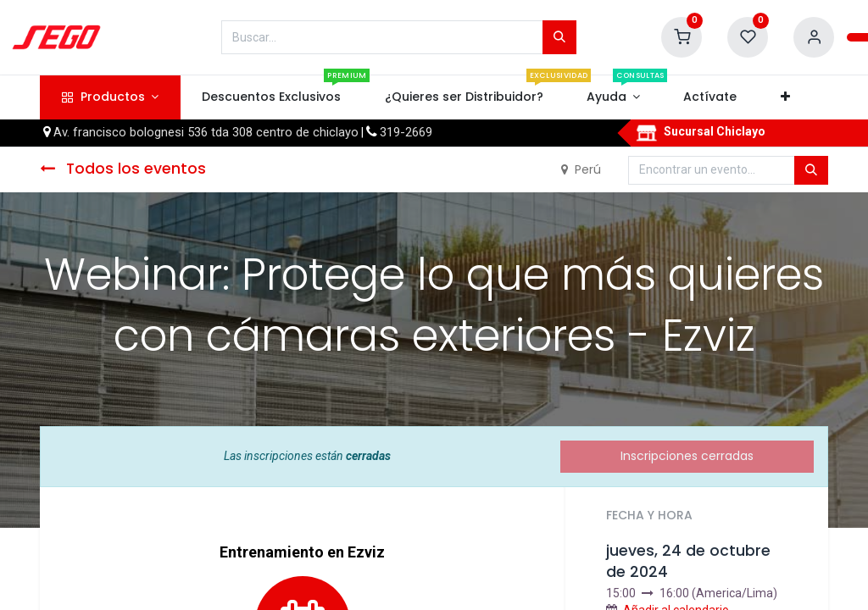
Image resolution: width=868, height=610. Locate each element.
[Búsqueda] (559, 37)
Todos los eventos (123, 169)
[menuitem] (272, 97)
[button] (785, 97)
